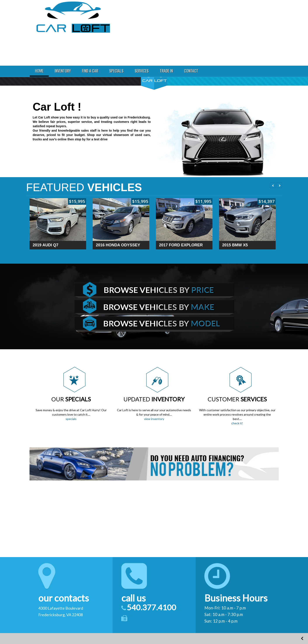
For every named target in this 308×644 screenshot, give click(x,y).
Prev (273, 185)
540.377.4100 (246, 23)
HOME (39, 71)
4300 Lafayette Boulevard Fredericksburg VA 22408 (252, 11)
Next (279, 185)
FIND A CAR (90, 71)
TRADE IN (166, 71)
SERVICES (142, 71)
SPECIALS (116, 71)
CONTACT (191, 71)
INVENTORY (63, 71)
